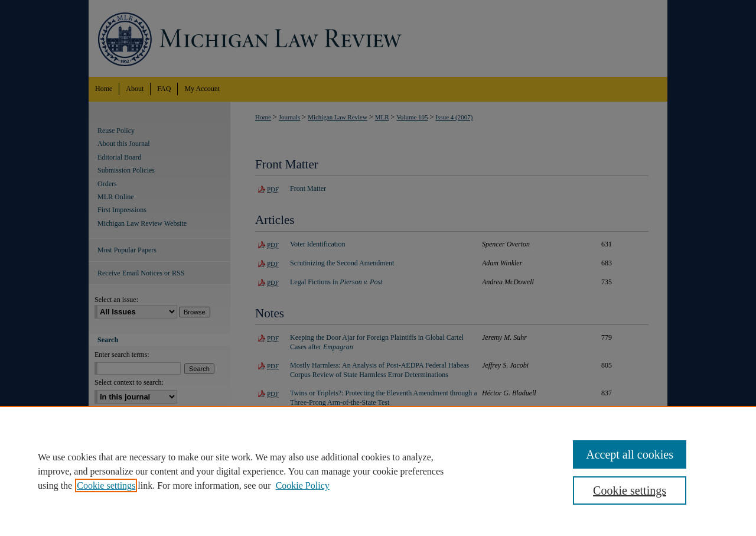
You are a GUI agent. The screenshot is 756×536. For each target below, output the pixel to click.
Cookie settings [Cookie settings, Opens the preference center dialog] (630, 490)
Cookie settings (106, 485)
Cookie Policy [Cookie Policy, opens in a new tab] (303, 485)
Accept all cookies (630, 454)
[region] (378, 471)
